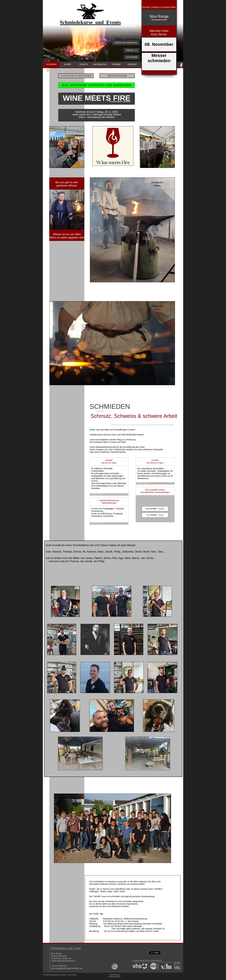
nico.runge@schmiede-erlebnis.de (67, 968)
